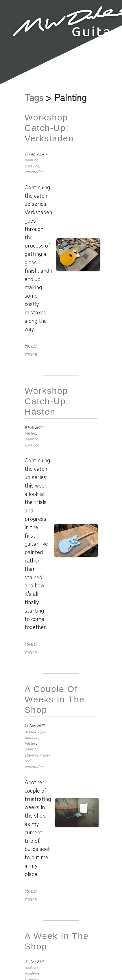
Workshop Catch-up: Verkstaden (49, 128)
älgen (42, 731)
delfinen (31, 737)
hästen (30, 433)
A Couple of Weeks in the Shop (55, 699)
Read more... (33, 350)
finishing (32, 973)
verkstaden (34, 171)
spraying (32, 166)
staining (31, 755)
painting (31, 160)
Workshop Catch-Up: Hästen (47, 401)
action (30, 731)
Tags (34, 97)
